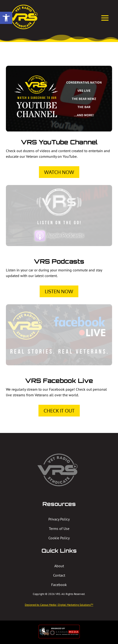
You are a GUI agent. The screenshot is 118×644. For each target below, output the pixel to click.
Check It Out (59, 411)
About (59, 566)
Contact (59, 575)
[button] (6, 18)
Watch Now (59, 172)
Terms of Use (59, 528)
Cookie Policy (59, 538)
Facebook (59, 585)
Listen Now (59, 291)
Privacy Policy (59, 519)
